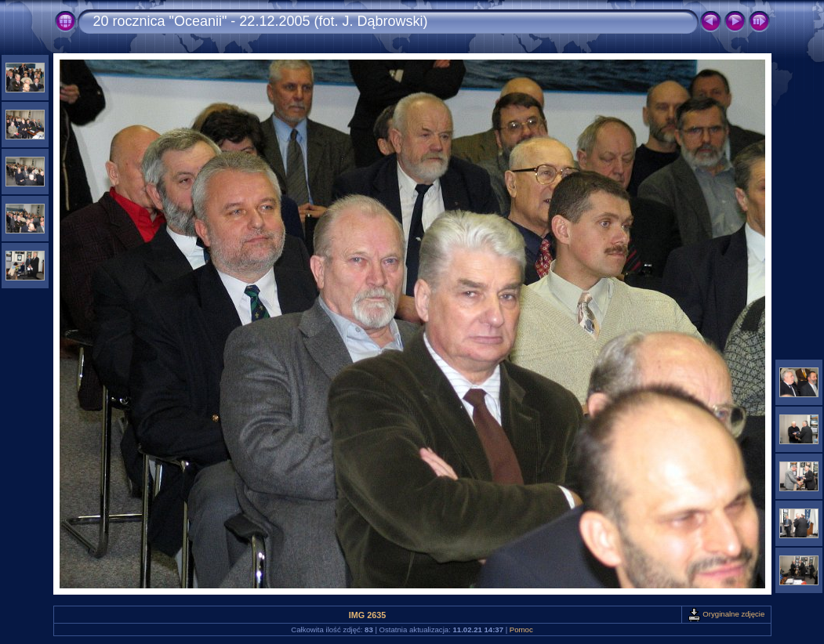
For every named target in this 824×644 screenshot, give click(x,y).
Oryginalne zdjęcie (726, 614)
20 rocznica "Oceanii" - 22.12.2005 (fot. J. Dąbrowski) (261, 21)
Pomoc (521, 630)
